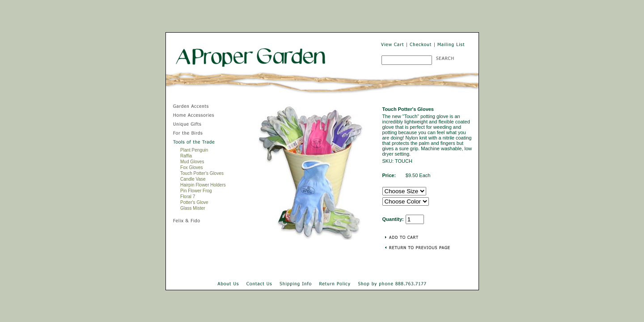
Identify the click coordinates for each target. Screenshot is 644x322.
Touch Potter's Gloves (202, 173)
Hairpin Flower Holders (203, 185)
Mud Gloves (192, 162)
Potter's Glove (194, 202)
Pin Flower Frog (196, 191)
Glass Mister (193, 208)
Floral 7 (188, 197)
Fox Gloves (192, 167)
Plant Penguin (194, 150)
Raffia (186, 156)
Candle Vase (193, 179)
